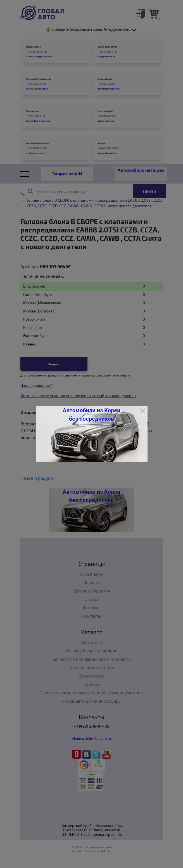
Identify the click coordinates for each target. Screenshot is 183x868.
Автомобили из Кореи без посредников (91, 415)
